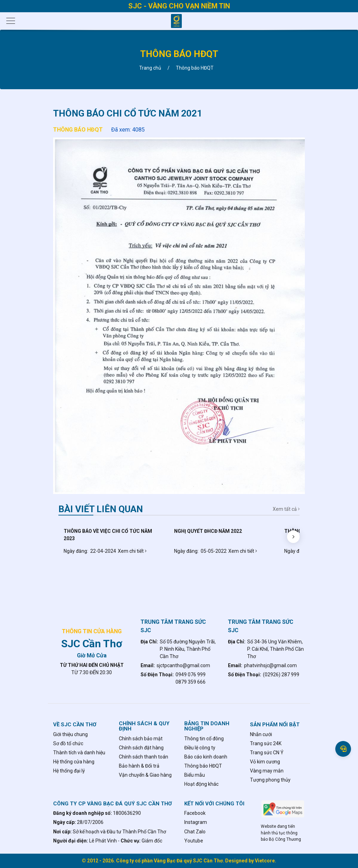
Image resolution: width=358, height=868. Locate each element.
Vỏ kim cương (265, 762)
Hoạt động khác (201, 784)
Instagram (196, 822)
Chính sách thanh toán (144, 757)
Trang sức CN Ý (267, 753)
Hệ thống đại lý (69, 771)
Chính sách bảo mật (141, 739)
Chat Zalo (195, 832)
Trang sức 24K (266, 743)
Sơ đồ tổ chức (68, 743)
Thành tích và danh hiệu (79, 753)
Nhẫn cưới (261, 734)
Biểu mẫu (195, 775)
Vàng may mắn (267, 771)
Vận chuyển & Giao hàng (145, 775)
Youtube (194, 841)
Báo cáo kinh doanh (206, 757)
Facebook (195, 813)
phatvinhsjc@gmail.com (270, 665)
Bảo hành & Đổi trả (139, 766)
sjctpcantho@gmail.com (183, 665)
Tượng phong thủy (270, 780)
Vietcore (265, 861)
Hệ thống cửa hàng (74, 762)
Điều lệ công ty (200, 748)
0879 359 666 (191, 682)
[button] (293, 537)
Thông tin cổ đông (204, 739)
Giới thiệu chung (70, 734)
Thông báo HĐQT (78, 130)
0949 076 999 (191, 675)
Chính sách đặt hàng (141, 748)
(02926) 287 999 (281, 675)
